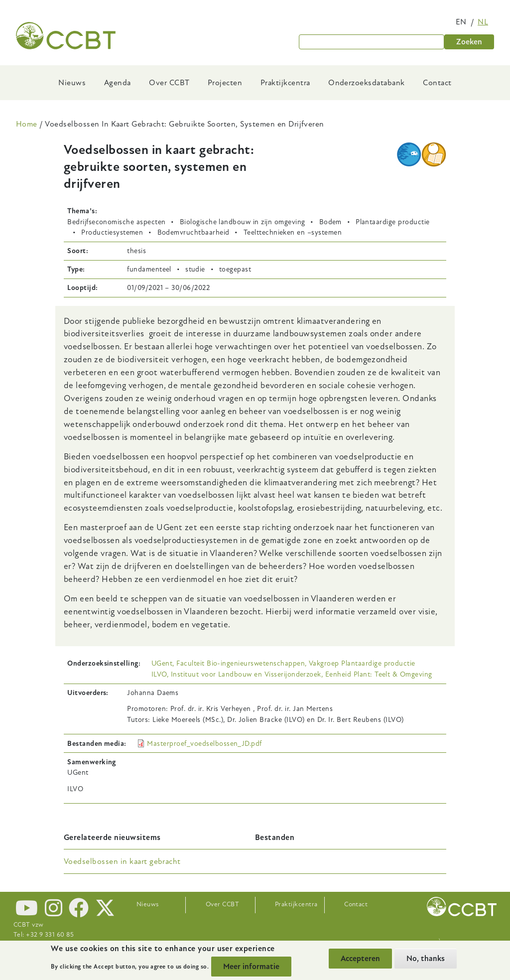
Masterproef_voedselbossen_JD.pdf (204, 744)
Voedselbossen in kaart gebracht (122, 861)
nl (483, 22)
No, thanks (426, 959)
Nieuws (72, 83)
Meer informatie (251, 967)
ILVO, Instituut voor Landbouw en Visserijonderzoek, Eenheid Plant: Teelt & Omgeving (292, 674)
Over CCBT (169, 83)
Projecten (225, 83)
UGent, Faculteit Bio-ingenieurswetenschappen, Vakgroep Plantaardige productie (283, 663)
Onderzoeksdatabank (367, 83)
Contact (437, 83)
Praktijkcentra (285, 83)
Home (27, 124)
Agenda (118, 83)
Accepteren (360, 959)
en (461, 22)
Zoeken (469, 42)
